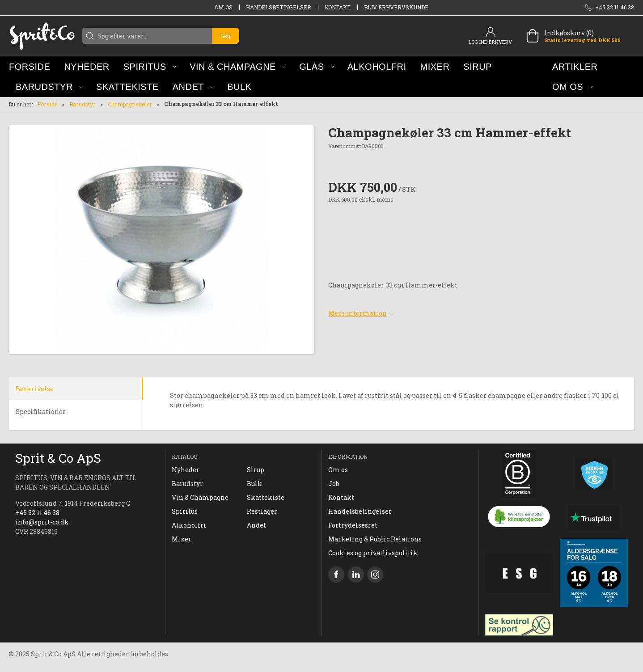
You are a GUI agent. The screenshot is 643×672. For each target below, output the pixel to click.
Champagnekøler (130, 104)
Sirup (256, 470)
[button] (150, 66)
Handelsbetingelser (279, 7)
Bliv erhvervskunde (396, 7)
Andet (256, 525)
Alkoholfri (189, 525)
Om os (224, 7)
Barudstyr (82, 104)
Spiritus (185, 511)
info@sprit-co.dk (42, 522)
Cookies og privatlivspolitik (373, 553)
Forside (47, 104)
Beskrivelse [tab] (35, 389)
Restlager (262, 511)
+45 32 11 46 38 (37, 513)
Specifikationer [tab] (41, 412)
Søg (225, 36)
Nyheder (186, 470)
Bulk (254, 484)
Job (334, 484)
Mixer (182, 539)
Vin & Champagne (200, 497)
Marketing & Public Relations (375, 539)
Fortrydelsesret (353, 525)
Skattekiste (266, 497)
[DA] (42, 36)
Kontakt (338, 7)
